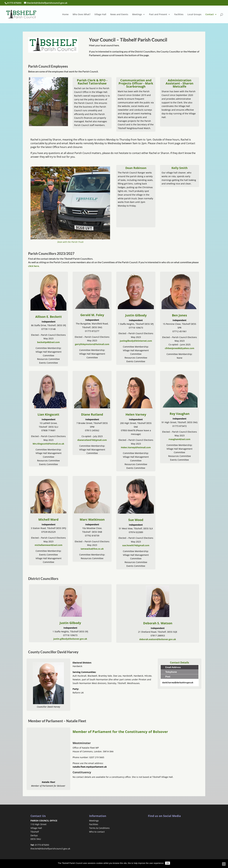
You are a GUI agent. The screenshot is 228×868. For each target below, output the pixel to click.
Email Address (173, 667)
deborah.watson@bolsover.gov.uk (158, 639)
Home (65, 15)
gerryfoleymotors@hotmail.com (92, 344)
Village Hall (100, 15)
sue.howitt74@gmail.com (136, 545)
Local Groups (194, 15)
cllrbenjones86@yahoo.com (180, 348)
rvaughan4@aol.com (179, 439)
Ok (168, 863)
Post (168, 676)
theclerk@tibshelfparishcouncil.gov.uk (50, 849)
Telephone (171, 672)
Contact (210, 15)
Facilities (179, 15)
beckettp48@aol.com (48, 342)
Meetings (137, 15)
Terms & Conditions (99, 828)
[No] (224, 864)
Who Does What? (81, 15)
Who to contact (97, 832)
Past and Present (158, 15)
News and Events (119, 15)
